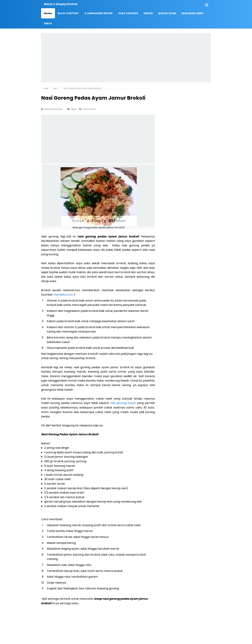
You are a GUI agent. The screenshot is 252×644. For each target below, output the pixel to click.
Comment (89, 109)
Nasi (74, 109)
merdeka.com (63, 295)
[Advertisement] (126, 58)
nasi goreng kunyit (123, 403)
